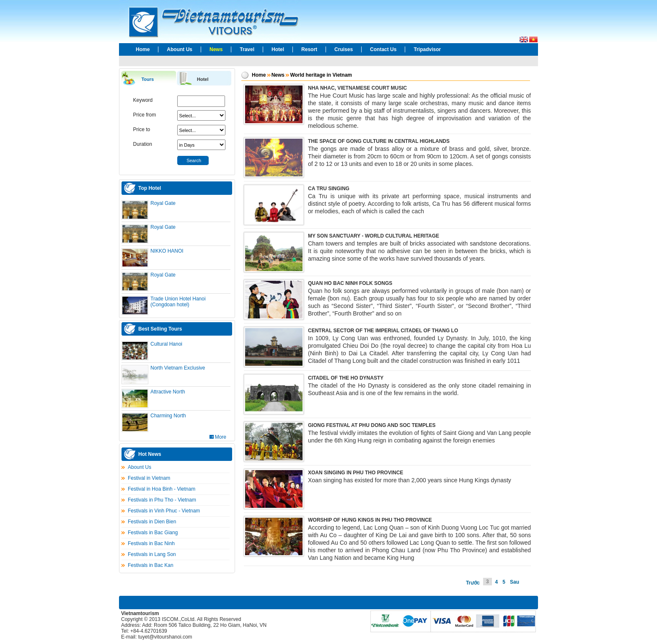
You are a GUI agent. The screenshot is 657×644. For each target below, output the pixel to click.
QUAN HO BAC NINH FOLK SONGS (350, 283)
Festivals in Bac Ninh (151, 543)
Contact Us (383, 49)
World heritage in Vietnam (321, 75)
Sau (515, 582)
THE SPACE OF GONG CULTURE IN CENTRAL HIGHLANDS (379, 141)
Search (194, 160)
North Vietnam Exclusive (178, 368)
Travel (247, 49)
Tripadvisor (427, 49)
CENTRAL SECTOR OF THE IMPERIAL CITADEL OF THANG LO (383, 331)
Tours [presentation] (147, 79)
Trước (473, 583)
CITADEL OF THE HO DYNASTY (346, 378)
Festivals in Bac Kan (151, 565)
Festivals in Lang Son (152, 554)
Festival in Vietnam (149, 478)
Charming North (168, 416)
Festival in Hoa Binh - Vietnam (162, 489)
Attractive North (168, 392)
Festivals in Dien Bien (152, 522)
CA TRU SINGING (329, 189)
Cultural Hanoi (166, 344)
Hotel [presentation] (203, 79)
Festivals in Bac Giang (153, 533)
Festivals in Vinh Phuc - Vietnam (164, 511)
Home (143, 49)
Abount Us (180, 49)
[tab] (148, 79)
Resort (309, 49)
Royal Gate (163, 203)
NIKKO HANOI (167, 251)
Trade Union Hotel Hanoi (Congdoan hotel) (178, 302)
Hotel (278, 49)
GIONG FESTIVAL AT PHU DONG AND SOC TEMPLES (372, 425)
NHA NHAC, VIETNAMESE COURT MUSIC (357, 88)
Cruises (344, 49)
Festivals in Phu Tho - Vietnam (162, 500)
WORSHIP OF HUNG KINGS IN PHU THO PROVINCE (370, 520)
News (216, 49)
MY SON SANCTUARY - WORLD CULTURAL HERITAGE (374, 236)
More (221, 437)
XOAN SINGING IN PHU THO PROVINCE (356, 473)
